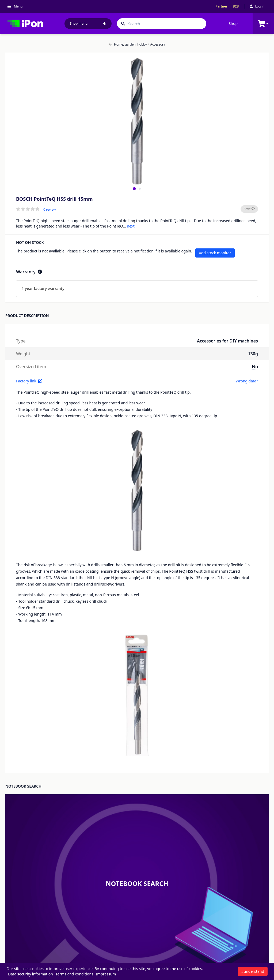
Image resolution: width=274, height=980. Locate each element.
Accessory (157, 44)
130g (253, 354)
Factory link (29, 381)
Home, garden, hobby (128, 44)
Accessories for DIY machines (227, 341)
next (131, 226)
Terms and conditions (75, 974)
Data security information (31, 974)
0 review (50, 210)
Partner (221, 6)
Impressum (106, 974)
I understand (253, 971)
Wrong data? (247, 381)
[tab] (134, 189)
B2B (236, 6)
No (255, 367)
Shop (233, 23)
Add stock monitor (215, 253)
